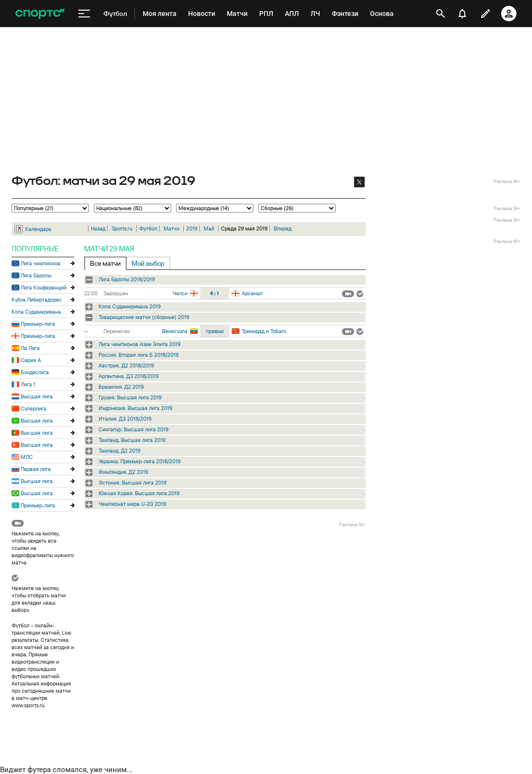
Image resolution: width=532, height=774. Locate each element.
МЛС (27, 457)
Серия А (31, 360)
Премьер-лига (38, 324)
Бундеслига (35, 372)
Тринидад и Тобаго (264, 331)
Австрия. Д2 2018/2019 (126, 365)
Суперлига (34, 409)
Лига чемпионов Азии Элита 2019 (140, 344)
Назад (98, 228)
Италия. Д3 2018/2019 (125, 419)
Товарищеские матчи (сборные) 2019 (144, 317)
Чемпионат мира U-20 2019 (132, 504)
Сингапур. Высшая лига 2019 (133, 429)
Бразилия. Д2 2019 (121, 387)
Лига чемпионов (41, 263)
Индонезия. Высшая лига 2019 (135, 408)
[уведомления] (462, 14)
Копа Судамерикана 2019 (130, 306)
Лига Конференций (44, 288)
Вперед (283, 228)
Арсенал (252, 293)
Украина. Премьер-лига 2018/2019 (140, 461)
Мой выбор (148, 263)
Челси (180, 293)
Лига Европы (36, 275)
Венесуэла (175, 331)
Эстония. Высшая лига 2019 (133, 483)
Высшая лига (37, 396)
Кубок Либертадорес (37, 300)
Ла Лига (30, 348)
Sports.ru (122, 228)
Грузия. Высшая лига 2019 (130, 397)
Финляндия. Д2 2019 (123, 472)
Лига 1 (28, 384)
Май (209, 228)
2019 (192, 228)
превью (215, 331)
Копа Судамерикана (36, 312)
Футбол (148, 228)
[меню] (84, 14)
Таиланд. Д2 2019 (119, 451)
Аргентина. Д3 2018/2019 (129, 376)
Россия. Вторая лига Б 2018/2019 (139, 355)
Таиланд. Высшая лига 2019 (132, 440)
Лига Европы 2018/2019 (127, 279)
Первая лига (36, 469)
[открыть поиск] (441, 14)
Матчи (171, 228)
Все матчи (105, 263)
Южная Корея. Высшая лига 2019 (139, 493)
